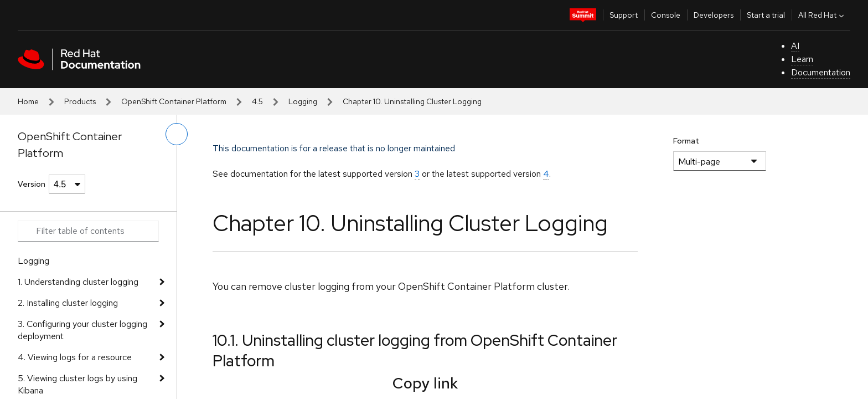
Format (686, 141)
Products (80, 101)
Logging (303, 101)
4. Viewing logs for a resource (75, 357)
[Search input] (88, 231)
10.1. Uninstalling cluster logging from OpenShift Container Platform (415, 350)
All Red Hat (822, 15)
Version (32, 184)
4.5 (257, 101)
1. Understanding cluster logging (78, 282)
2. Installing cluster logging (68, 303)
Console (666, 15)
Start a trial (766, 15)
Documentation (821, 72)
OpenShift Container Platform (174, 101)
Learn (802, 59)
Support (624, 15)
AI (795, 46)
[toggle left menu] (177, 134)
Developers (714, 15)
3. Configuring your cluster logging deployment (82, 330)
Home (28, 101)
